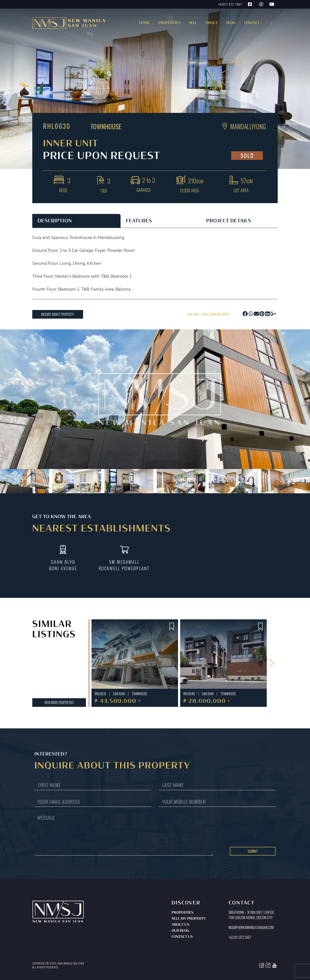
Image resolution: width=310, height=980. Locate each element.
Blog (231, 23)
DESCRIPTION (55, 221)
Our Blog (180, 931)
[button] (168, 24)
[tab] (76, 221)
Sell (193, 23)
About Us (180, 925)
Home (145, 23)
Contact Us (182, 937)
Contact (252, 23)
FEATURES (139, 221)
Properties (182, 913)
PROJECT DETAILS (229, 221)
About (212, 23)
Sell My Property (189, 919)
